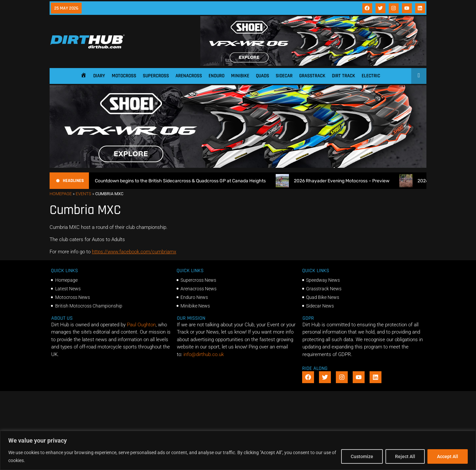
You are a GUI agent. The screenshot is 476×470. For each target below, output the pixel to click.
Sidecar (284, 76)
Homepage (61, 194)
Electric (371, 76)
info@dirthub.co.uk (204, 354)
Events (83, 194)
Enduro (217, 76)
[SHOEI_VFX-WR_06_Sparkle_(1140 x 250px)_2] (313, 64)
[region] (238, 450)
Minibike (240, 76)
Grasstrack (312, 76)
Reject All (405, 456)
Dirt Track (343, 76)
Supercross (156, 76)
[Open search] (419, 75)
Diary (99, 76)
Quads (262, 76)
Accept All (448, 456)
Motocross (124, 76)
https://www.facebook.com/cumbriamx (134, 252)
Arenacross (189, 76)
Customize (362, 456)
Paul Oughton (141, 325)
